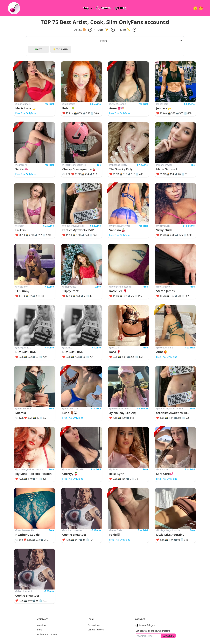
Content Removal (96, 630)
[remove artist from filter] (90, 30)
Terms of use (94, 625)
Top (86, 8)
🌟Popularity (61, 49)
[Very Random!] (195, 8)
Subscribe (168, 636)
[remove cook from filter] (113, 30)
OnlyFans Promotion (47, 634)
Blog (39, 630)
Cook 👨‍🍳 (103, 30)
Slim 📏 (125, 30)
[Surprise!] (201, 8)
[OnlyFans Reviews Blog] (121, 8)
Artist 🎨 (80, 30)
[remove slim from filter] (134, 30)
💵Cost (39, 49)
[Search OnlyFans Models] (103, 8)
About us (41, 625)
